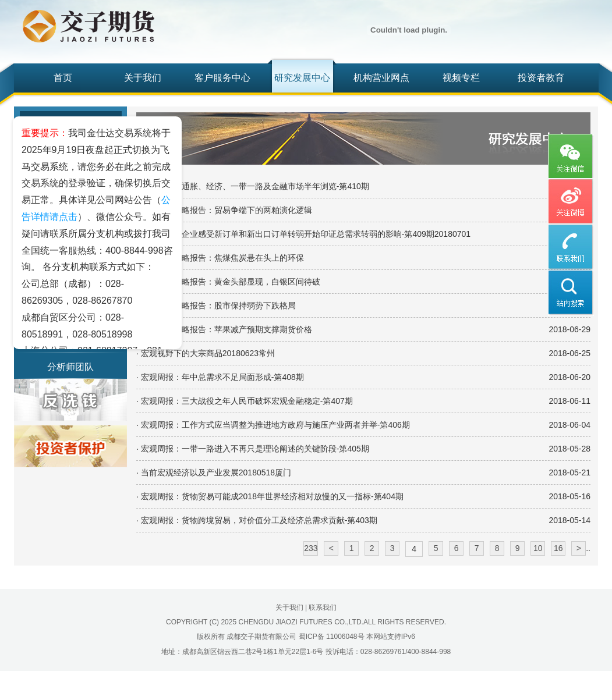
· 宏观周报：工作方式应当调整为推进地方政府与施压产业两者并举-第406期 (273, 425)
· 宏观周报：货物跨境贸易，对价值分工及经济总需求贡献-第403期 (257, 520)
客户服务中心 (222, 78)
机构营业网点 (381, 78)
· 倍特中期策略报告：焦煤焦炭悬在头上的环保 (220, 258)
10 (538, 548)
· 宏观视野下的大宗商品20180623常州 (206, 353)
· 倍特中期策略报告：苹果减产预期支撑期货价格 (224, 329)
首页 (63, 78)
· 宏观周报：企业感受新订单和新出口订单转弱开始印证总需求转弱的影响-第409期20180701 (303, 234)
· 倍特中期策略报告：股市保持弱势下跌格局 (216, 305)
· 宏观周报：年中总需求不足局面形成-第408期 (220, 377)
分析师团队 (70, 367)
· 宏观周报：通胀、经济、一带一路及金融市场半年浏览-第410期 (253, 186)
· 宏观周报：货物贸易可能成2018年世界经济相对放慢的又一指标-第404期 (270, 496)
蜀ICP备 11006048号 (332, 637)
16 (558, 548)
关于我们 (143, 78)
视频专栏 (461, 78)
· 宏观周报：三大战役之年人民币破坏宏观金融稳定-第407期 (245, 401)
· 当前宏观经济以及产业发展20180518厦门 (214, 472)
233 (311, 548)
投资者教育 (541, 78)
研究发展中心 (302, 78)
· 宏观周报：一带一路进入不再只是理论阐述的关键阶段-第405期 (253, 449)
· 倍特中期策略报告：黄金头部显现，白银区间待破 (228, 282)
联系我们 (323, 607)
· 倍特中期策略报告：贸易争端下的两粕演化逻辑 (224, 210)
